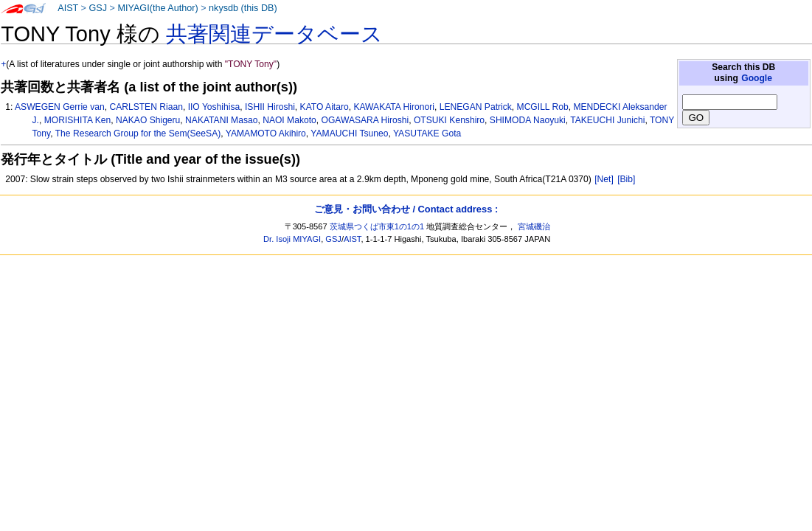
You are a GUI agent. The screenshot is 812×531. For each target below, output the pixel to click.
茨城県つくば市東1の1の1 (377, 226)
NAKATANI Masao (221, 120)
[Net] (604, 179)
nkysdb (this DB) (243, 8)
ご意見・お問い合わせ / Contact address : (406, 209)
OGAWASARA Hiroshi (365, 120)
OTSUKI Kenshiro (449, 120)
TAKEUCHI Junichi (607, 120)
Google (757, 78)
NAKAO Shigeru (148, 120)
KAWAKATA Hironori (394, 107)
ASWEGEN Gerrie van (60, 107)
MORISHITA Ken (78, 120)
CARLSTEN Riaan (146, 107)
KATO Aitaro (325, 107)
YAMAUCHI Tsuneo (349, 133)
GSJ (98, 8)
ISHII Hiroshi (270, 107)
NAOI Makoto (289, 120)
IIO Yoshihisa (214, 107)
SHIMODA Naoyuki (528, 120)
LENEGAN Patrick (476, 107)
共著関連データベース (274, 34)
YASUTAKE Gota (427, 133)
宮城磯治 (534, 226)
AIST (68, 8)
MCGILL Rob (543, 107)
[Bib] (626, 179)
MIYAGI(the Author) (157, 8)
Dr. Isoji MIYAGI (292, 239)
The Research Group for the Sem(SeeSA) (138, 133)
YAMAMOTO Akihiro (266, 133)
